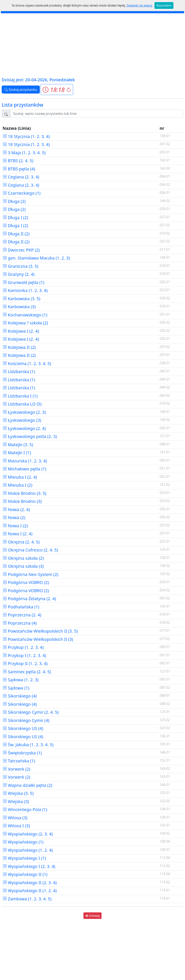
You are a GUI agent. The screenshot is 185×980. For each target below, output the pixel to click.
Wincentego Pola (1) (25, 809)
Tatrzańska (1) (19, 761)
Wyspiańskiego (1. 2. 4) (28, 850)
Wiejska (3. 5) (18, 793)
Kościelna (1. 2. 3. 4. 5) (27, 363)
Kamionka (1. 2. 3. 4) (25, 290)
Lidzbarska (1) (19, 372)
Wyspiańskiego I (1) (24, 858)
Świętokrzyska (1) (22, 753)
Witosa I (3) (16, 826)
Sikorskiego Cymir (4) (26, 720)
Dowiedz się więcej (139, 5)
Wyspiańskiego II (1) (25, 874)
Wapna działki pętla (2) (27, 785)
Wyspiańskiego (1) (23, 842)
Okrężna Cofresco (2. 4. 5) (30, 550)
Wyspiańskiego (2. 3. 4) (28, 834)
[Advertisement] (92, 45)
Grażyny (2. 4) (19, 274)
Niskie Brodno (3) (22, 501)
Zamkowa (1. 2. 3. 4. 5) (27, 899)
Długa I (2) (15, 218)
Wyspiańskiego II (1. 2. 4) (30, 891)
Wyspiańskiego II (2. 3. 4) (30, 883)
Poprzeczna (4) (20, 623)
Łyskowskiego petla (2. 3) (30, 436)
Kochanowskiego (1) (25, 315)
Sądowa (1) (16, 688)
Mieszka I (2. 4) (20, 477)
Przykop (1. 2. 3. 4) (23, 647)
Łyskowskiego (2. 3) (24, 412)
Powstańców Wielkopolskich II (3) (38, 639)
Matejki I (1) (17, 453)
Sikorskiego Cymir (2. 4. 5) (31, 712)
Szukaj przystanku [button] (21, 90)
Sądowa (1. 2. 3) (21, 680)
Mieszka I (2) (17, 485)
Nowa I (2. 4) (17, 534)
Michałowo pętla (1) (24, 469)
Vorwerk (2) (16, 769)
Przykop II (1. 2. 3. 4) (25, 663)
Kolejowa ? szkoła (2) (25, 323)
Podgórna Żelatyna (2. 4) (29, 599)
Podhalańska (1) (21, 607)
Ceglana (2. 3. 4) (21, 177)
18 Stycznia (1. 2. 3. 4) (26, 136)
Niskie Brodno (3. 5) (24, 493)
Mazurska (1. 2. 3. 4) (25, 461)
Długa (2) (14, 201)
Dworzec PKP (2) (21, 250)
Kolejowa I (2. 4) (21, 331)
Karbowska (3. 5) (21, 299)
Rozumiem (164, 5)
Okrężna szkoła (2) (23, 558)
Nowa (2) (14, 517)
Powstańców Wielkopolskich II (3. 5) (40, 631)
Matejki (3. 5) (18, 445)
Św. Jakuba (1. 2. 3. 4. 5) (28, 745)
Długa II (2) (16, 234)
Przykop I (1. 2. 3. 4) (24, 655)
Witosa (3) (15, 818)
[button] (57, 90)
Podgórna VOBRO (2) (26, 582)
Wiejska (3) (16, 801)
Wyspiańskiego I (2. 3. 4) (29, 866)
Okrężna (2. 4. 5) (21, 542)
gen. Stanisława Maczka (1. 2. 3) (36, 258)
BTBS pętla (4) (19, 169)
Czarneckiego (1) (21, 193)
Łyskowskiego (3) (22, 420)
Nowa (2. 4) (16, 509)
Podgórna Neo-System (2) (30, 574)
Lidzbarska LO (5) (22, 404)
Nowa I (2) (15, 526)
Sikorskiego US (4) (23, 728)
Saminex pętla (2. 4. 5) (27, 672)
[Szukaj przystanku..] (97, 114)
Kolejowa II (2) (19, 347)
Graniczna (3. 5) (20, 266)
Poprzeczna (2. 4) (22, 615)
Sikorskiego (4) (20, 696)
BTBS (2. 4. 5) (18, 161)
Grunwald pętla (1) (23, 282)
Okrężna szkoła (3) (23, 566)
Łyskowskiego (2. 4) (24, 428)
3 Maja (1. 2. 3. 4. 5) (24, 153)
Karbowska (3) (19, 307)
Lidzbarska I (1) (20, 396)
